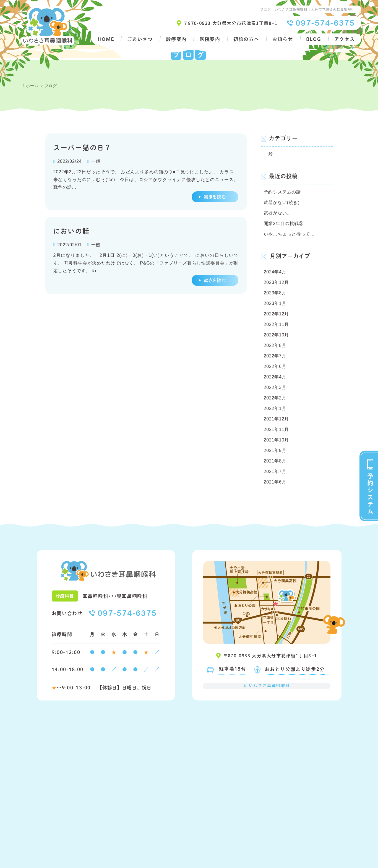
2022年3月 (275, 387)
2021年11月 (277, 429)
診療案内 (176, 39)
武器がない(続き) (282, 202)
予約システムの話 (282, 192)
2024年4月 (275, 272)
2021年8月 (275, 461)
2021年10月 (277, 440)
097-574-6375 (325, 23)
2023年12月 (277, 282)
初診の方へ (246, 39)
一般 (96, 161)
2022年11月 (277, 324)
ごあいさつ (140, 39)
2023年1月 (275, 303)
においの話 (72, 231)
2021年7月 (275, 471)
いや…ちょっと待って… (289, 234)
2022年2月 (275, 398)
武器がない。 (278, 213)
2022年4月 (275, 377)
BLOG (314, 39)
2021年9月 (275, 450)
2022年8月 (275, 345)
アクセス (345, 39)
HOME (106, 39)
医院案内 (210, 39)
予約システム (370, 494)
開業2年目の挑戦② (284, 223)
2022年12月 (277, 314)
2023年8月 (275, 293)
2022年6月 (275, 366)
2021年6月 (275, 482)
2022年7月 (275, 356)
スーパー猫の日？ (83, 147)
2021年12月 (277, 419)
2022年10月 (277, 335)
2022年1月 (275, 408)
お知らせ (283, 39)
